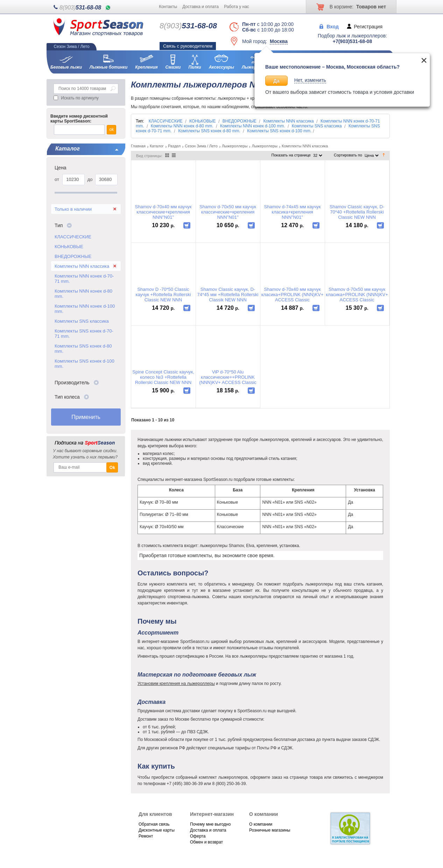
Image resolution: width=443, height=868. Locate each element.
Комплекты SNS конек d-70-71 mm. (84, 334)
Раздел (174, 146)
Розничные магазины (270, 830)
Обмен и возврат (206, 842)
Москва (279, 41)
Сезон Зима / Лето (201, 146)
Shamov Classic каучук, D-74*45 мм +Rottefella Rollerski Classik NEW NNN (228, 295)
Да (276, 81)
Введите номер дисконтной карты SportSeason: (79, 119)
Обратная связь (154, 824)
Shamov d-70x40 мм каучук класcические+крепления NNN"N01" (163, 212)
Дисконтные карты (157, 830)
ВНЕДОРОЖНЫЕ (73, 256)
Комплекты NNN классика (82, 266)
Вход (333, 26)
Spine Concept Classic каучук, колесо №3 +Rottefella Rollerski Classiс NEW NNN (163, 377)
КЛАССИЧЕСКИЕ (73, 237)
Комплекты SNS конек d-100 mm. (85, 364)
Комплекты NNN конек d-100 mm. (85, 309)
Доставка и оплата (201, 7)
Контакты (168, 7)
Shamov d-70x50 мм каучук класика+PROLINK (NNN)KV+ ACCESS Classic (357, 295)
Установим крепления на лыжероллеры (176, 684)
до (90, 179)
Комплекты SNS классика (82, 321)
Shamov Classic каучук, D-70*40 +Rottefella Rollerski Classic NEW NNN (357, 212)
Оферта (198, 836)
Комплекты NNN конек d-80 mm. (83, 294)
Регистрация (368, 26)
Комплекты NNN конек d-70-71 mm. (84, 279)
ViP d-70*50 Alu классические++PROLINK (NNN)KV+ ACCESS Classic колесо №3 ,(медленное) (228, 377)
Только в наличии (73, 209)
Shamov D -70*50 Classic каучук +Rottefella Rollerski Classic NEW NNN (163, 295)
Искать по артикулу (80, 98)
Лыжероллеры (235, 146)
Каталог (157, 146)
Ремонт (146, 836)
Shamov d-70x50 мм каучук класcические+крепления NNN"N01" (228, 212)
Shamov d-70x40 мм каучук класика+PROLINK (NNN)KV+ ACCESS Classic (293, 295)
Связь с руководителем (188, 46)
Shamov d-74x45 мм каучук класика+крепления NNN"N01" (293, 212)
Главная (138, 146)
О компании (261, 824)
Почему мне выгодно (210, 824)
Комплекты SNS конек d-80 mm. (83, 349)
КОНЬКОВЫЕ (69, 247)
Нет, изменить (310, 80)
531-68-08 (80, 8)
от (57, 179)
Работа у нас (237, 7)
